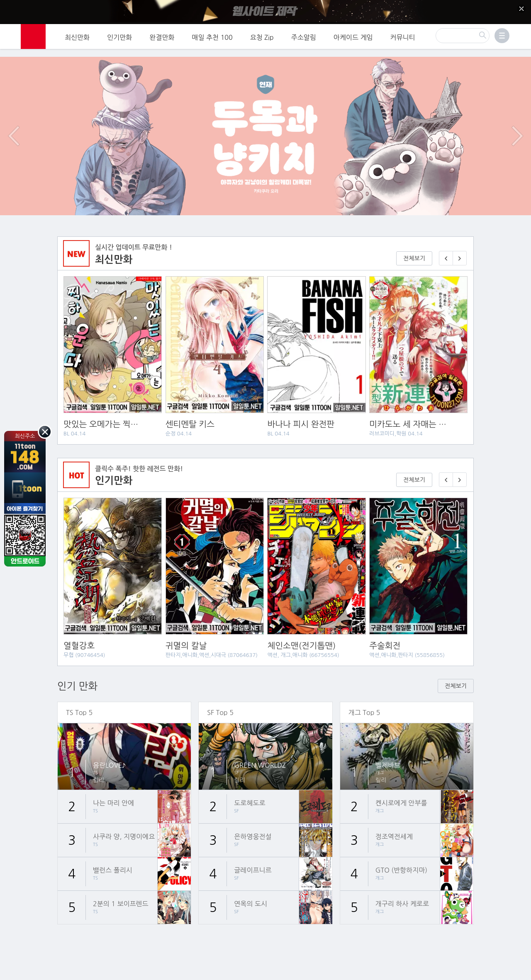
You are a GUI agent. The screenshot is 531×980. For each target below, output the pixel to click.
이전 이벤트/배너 (14, 122)
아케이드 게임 (353, 35)
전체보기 (414, 245)
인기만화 (119, 35)
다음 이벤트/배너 (517, 122)
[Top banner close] (521, 9)
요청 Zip (262, 35)
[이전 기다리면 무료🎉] (446, 466)
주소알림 (304, 35)
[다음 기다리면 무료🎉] (460, 466)
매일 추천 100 (212, 35)
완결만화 (162, 35)
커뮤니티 (403, 35)
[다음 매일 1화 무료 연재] (460, 244)
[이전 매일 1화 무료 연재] (446, 244)
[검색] (463, 34)
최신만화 (77, 35)
